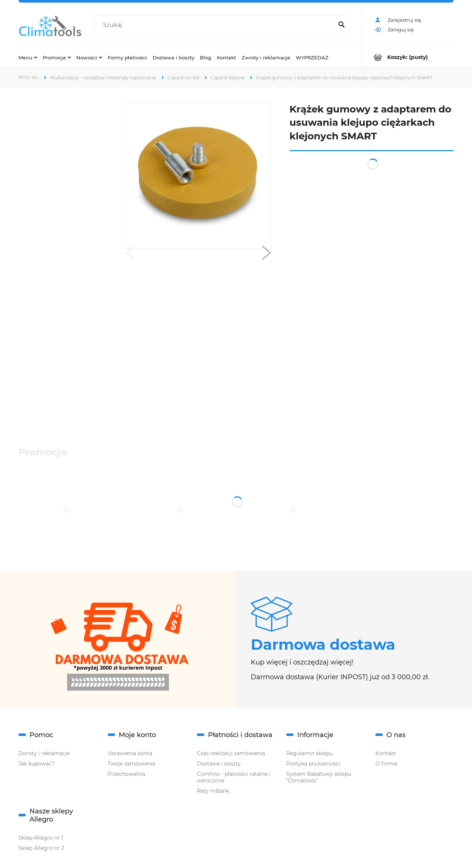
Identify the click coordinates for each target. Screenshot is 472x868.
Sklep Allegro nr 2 (41, 848)
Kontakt (386, 753)
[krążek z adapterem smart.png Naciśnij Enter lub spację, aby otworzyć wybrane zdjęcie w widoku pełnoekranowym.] (198, 176)
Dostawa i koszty (219, 764)
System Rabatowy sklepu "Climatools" (319, 777)
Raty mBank (213, 791)
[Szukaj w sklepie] (215, 25)
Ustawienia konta (130, 753)
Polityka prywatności (313, 764)
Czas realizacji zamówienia (231, 753)
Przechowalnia (126, 774)
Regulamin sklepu (309, 753)
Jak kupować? (37, 764)
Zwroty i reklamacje (44, 753)
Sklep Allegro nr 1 (41, 838)
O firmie (386, 764)
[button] (130, 254)
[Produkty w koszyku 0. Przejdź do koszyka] (408, 57)
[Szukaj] (341, 25)
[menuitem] (28, 57)
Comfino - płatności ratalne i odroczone (234, 777)
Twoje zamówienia (131, 764)
